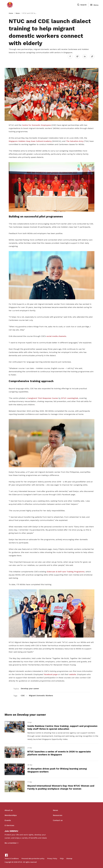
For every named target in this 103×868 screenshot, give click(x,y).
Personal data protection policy (33, 859)
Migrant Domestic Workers (41, 696)
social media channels (56, 336)
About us (9, 810)
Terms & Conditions (12, 859)
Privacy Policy (52, 859)
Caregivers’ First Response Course (43, 398)
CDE (23, 696)
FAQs (62, 859)
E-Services (9, 825)
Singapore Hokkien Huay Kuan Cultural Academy (30, 141)
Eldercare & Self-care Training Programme (66, 572)
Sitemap (69, 859)
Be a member (11, 843)
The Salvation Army (75, 141)
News (18, 13)
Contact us (58, 820)
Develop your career (30, 689)
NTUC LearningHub (70, 398)
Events (8, 820)
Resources (58, 815)
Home (11, 13)
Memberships (11, 815)
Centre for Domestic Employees (36, 125)
